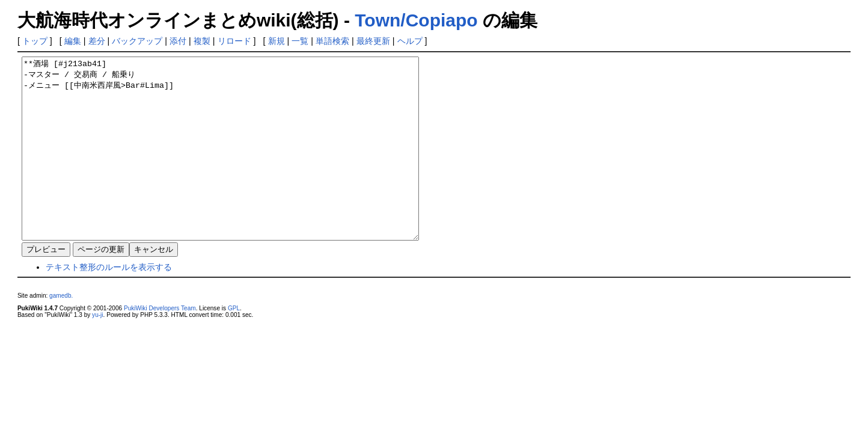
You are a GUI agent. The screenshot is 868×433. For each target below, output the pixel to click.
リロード (234, 41)
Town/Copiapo (416, 20)
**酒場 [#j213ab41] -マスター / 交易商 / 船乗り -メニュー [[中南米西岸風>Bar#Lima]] (244, 167)
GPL (234, 344)
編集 (73, 41)
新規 (277, 41)
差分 (97, 41)
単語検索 (332, 41)
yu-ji (97, 351)
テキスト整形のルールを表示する (109, 303)
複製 (202, 41)
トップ (35, 41)
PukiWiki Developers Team (160, 344)
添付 (178, 41)
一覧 (300, 41)
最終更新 (373, 41)
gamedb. (61, 332)
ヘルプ (410, 41)
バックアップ (137, 41)
